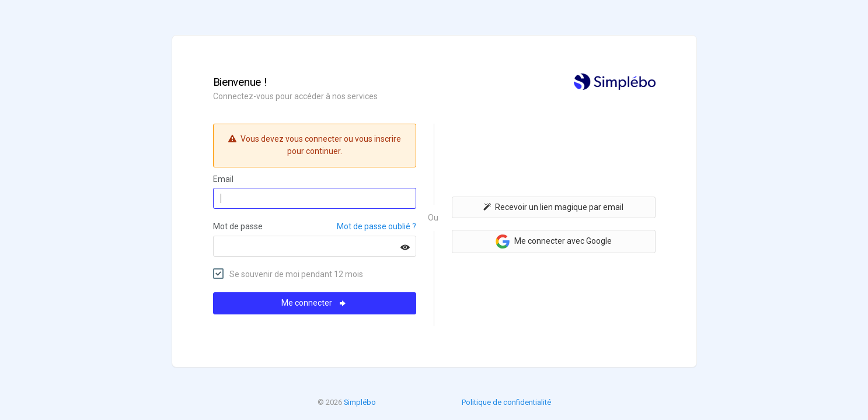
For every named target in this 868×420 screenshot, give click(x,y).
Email (223, 179)
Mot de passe (238, 226)
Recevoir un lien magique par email (553, 207)
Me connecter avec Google (554, 242)
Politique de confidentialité (506, 402)
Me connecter (314, 303)
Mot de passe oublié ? (377, 226)
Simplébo (360, 402)
